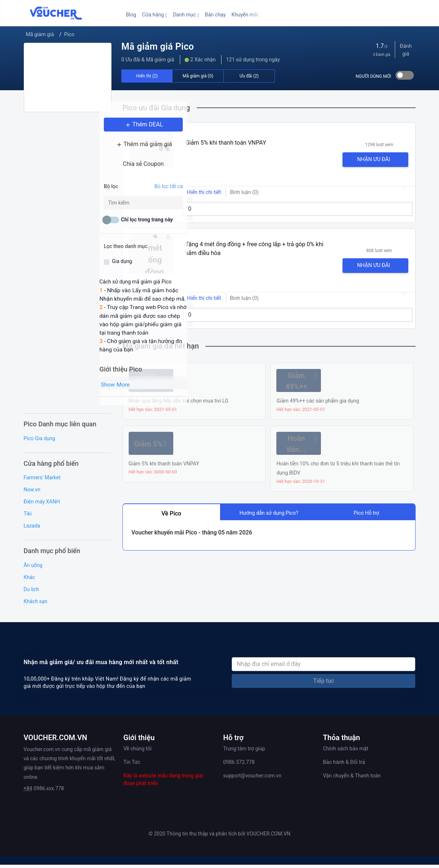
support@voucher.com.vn (252, 779)
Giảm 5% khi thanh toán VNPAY (226, 143)
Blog (131, 15)
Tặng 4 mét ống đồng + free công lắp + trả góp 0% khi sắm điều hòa (254, 249)
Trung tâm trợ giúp (244, 752)
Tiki (28, 517)
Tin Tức (132, 765)
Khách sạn (36, 605)
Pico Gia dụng (39, 442)
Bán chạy (215, 15)
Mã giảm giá (40, 34)
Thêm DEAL (68, 134)
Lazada (32, 529)
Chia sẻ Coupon (68, 174)
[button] (154, 15)
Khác (29, 580)
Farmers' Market (42, 481)
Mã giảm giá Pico (158, 47)
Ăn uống (33, 568)
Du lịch (31, 593)
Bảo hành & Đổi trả (344, 765)
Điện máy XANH (42, 505)
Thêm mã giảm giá (67, 154)
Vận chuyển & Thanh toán (352, 779)
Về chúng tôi (138, 752)
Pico (69, 34)
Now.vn (32, 493)
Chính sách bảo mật (346, 752)
